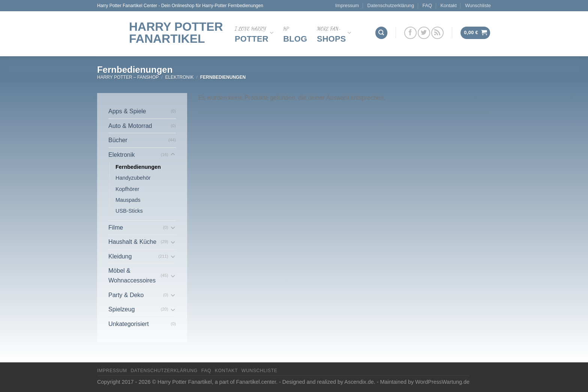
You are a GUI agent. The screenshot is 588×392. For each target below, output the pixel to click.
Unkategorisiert (129, 324)
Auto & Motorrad (130, 126)
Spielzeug (121, 309)
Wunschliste (478, 5)
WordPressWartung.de (442, 382)
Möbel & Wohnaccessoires (132, 276)
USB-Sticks (129, 211)
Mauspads (128, 200)
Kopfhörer (127, 189)
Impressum (347, 5)
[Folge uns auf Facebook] (410, 33)
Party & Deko (126, 295)
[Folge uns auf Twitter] (424, 33)
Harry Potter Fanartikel (176, 33)
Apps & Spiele (127, 111)
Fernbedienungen (138, 167)
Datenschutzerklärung (391, 5)
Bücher (118, 140)
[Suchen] (381, 33)
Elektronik (179, 77)
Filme (116, 228)
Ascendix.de (359, 382)
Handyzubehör (133, 178)
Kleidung (120, 256)
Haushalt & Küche (132, 242)
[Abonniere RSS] (437, 33)
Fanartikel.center (256, 382)
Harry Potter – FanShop (128, 77)
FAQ (427, 5)
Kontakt (448, 5)
